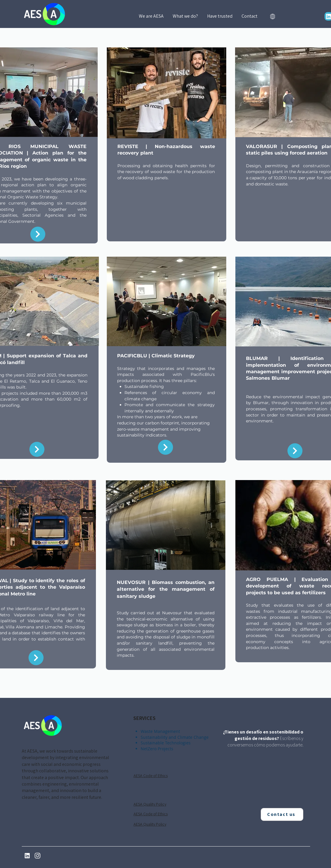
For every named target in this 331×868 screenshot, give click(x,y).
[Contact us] (282, 814)
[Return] (38, 234)
